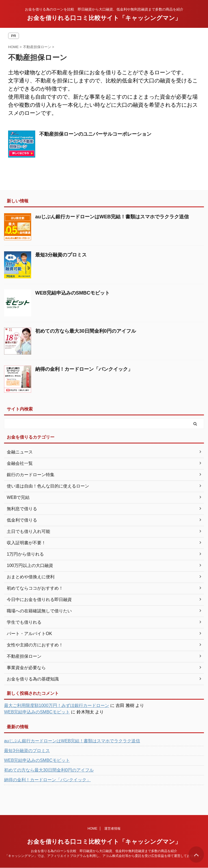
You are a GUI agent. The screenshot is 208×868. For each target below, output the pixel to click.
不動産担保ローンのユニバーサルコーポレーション (95, 134)
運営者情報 (112, 829)
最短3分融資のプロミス (61, 255)
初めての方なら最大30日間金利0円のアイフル (86, 331)
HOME (92, 829)
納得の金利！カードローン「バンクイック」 (84, 369)
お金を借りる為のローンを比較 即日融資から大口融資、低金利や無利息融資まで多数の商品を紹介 (104, 851)
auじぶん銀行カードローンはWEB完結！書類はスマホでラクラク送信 (112, 217)
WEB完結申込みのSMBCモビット (72, 293)
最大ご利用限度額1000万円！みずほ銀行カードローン (57, 705)
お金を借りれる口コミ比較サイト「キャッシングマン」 (104, 18)
